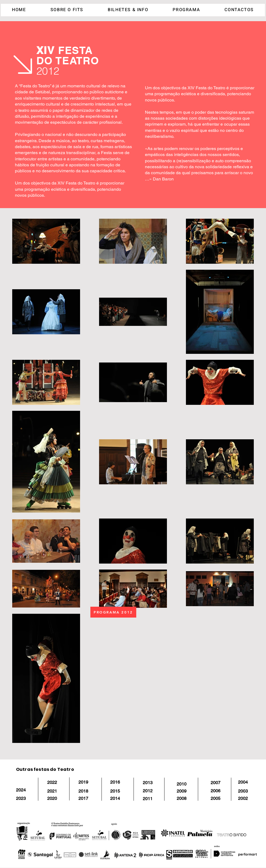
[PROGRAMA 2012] (113, 612)
